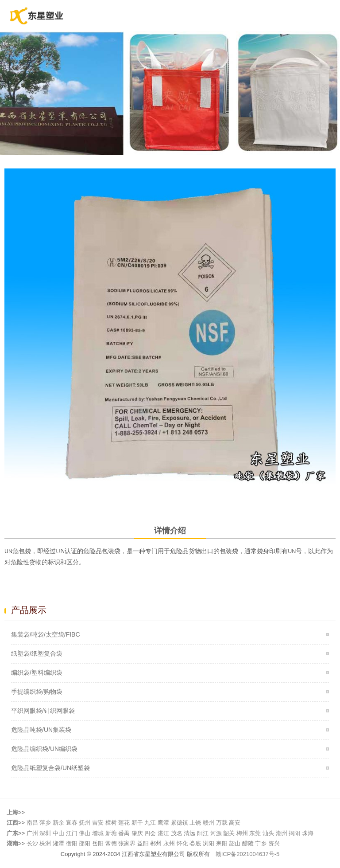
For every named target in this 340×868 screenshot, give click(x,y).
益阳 (143, 843)
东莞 (255, 833)
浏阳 (209, 843)
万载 (222, 823)
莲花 (124, 823)
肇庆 (137, 833)
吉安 (98, 823)
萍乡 (45, 823)
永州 (169, 843)
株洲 (45, 843)
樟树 (111, 823)
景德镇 (180, 823)
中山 (58, 833)
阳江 (203, 833)
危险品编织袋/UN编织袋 (44, 749)
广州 (32, 833)
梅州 (242, 833)
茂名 (177, 833)
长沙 (32, 843)
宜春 (72, 823)
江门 (72, 833)
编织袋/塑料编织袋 (37, 673)
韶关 (229, 833)
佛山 (85, 833)
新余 (58, 823)
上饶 (195, 823)
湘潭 (58, 843)
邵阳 (85, 843)
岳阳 (98, 843)
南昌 (32, 823)
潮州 (282, 833)
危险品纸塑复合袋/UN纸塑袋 (50, 768)
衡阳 (72, 843)
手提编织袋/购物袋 (37, 692)
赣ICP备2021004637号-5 (248, 854)
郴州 (156, 843)
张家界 (127, 843)
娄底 (195, 843)
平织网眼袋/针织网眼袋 (43, 711)
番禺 (124, 833)
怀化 (182, 843)
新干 (137, 823)
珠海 (308, 833)
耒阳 (222, 843)
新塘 (111, 833)
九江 (150, 823)
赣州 (209, 823)
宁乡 (261, 843)
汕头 (268, 833)
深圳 (45, 833)
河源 (216, 833)
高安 (235, 823)
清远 (189, 833)
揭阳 (294, 833)
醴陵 (248, 843)
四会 (150, 833)
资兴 (274, 843)
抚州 (85, 823)
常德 (111, 843)
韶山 (235, 843)
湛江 (163, 833)
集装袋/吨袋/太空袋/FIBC (46, 634)
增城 (98, 833)
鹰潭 (163, 823)
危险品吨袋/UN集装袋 (41, 730)
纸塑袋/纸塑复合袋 (37, 653)
